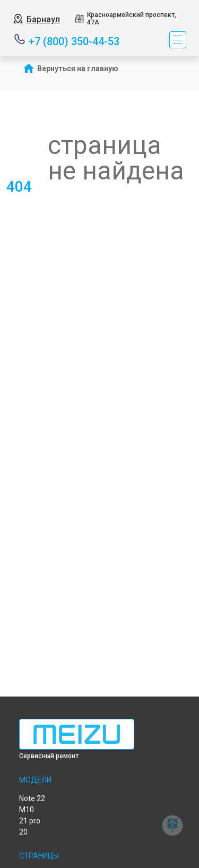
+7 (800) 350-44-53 (74, 41)
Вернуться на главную (78, 68)
